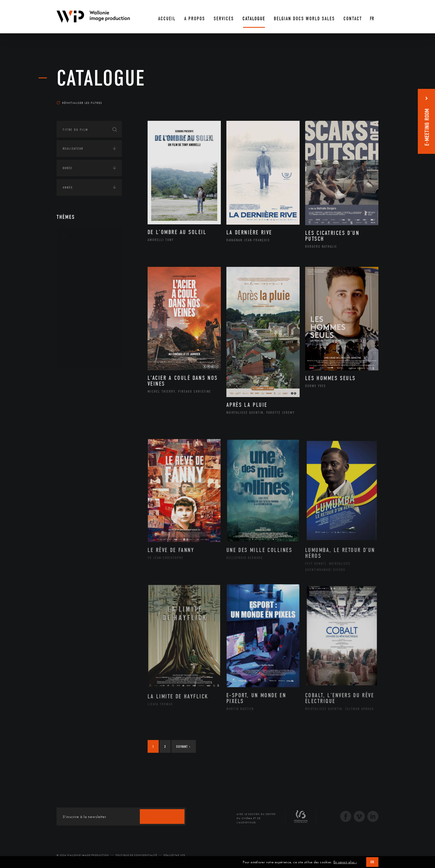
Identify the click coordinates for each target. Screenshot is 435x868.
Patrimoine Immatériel (89, 314)
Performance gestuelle (90, 332)
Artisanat (77, 261)
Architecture (80, 252)
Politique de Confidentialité (136, 855)
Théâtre (75, 358)
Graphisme (78, 288)
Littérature (78, 297)
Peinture (76, 323)
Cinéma (75, 279)
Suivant (183, 747)
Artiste (74, 270)
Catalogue (101, 78)
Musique (76, 305)
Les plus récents (365, 97)
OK (372, 862)
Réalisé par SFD (174, 855)
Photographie (81, 341)
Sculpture (77, 350)
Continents (72, 377)
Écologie (70, 395)
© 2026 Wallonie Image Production (83, 855)
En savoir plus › (345, 862)
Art (65, 236)
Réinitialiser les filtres (79, 103)
